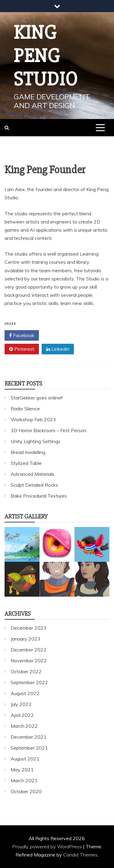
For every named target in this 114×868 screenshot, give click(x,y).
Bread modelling (28, 452)
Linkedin (58, 349)
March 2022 (24, 726)
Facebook (22, 336)
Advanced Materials (33, 474)
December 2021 (29, 737)
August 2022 (25, 693)
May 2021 (22, 770)
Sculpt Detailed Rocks (34, 485)
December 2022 (29, 650)
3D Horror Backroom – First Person (48, 430)
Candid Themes (80, 855)
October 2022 (26, 671)
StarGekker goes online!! (37, 398)
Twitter (57, 336)
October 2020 (26, 791)
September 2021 (29, 748)
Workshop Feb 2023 (33, 419)
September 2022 (29, 682)
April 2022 (22, 715)
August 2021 (25, 759)
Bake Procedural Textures (39, 496)
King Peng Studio (46, 56)
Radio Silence (25, 409)
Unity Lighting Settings (36, 441)
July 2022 (21, 704)
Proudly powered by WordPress (48, 846)
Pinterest (22, 349)
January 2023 (26, 639)
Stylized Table (26, 463)
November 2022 (29, 661)
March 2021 (24, 780)
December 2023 (29, 628)
